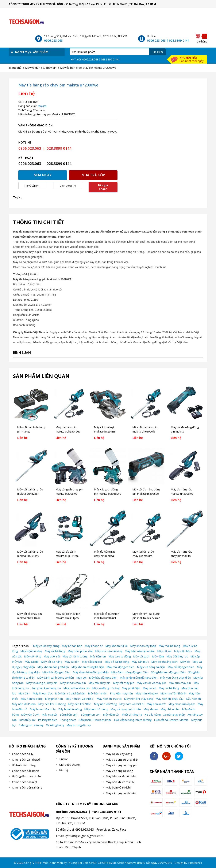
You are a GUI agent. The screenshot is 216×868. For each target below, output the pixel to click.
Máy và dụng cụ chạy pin (42, 683)
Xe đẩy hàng (153, 715)
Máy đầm (158, 656)
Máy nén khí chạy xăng (139, 699)
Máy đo (185, 662)
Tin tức (63, 759)
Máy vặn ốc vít (30, 715)
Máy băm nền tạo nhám (140, 651)
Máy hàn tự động (32, 699)
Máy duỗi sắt (52, 656)
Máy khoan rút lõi (117, 646)
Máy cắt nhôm (183, 651)
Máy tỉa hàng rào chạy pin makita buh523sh (182, 556)
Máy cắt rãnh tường (75, 656)
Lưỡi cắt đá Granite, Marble (171, 720)
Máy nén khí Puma (24, 704)
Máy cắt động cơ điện (181, 667)
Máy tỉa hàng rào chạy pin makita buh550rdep (105, 556)
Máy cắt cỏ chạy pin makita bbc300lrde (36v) (30, 618)
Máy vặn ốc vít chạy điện (175, 678)
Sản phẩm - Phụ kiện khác (95, 720)
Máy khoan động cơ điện (53, 667)
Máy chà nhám (170, 709)
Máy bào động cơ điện (103, 678)
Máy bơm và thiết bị (132, 704)
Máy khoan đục (43, 693)
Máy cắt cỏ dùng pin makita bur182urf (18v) (107, 618)
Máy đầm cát (111, 715)
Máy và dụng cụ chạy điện (122, 760)
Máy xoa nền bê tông (109, 651)
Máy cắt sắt (164, 651)
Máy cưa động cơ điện (151, 667)
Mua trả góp (93, 175)
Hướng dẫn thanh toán (26, 776)
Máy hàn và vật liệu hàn (70, 693)
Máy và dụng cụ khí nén (126, 709)
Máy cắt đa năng (52, 662)
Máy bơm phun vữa (80, 651)
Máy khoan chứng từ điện (88, 667)
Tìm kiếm (157, 52)
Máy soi (82, 678)
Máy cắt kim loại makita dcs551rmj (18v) (105, 431)
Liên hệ (64, 770)
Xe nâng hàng (55, 725)
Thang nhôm (68, 720)
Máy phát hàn (54, 699)
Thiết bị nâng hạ (132, 715)
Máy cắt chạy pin (124, 683)
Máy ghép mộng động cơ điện (139, 678)
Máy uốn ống (33, 656)
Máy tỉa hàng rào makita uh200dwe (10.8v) (182, 494)
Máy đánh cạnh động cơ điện (56, 678)
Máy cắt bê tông (55, 651)
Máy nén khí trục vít (109, 699)
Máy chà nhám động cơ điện (91, 672)
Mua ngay (43, 175)
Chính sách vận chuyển (27, 760)
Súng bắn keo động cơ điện (168, 672)
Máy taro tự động (120, 656)
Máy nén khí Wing (105, 704)
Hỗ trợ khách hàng (24, 765)
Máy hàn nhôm (98, 693)
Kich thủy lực (27, 720)
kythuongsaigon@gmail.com (84, 836)
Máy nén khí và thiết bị (80, 699)
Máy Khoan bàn (72, 646)
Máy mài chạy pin (100, 683)
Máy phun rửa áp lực (182, 704)
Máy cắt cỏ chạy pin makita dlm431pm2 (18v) (68, 618)
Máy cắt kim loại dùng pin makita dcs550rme (146, 616)
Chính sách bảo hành (26, 771)
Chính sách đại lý (23, 754)
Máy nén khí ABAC (80, 704)
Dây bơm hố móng (70, 709)
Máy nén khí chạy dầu (170, 699)
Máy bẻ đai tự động (117, 662)
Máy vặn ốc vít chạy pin (151, 683)
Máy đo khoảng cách (165, 662)
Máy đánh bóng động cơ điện (130, 672)
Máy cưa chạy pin (180, 683)
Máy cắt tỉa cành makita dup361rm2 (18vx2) (67, 556)
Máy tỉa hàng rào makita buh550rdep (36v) (68, 431)
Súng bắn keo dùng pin (46, 688)
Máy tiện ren (98, 656)
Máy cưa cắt (50, 715)
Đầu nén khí (194, 699)
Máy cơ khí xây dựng (46, 646)
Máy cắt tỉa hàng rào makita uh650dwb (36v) (145, 431)
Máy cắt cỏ (149, 688)
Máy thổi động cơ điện (56, 672)
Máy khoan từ (94, 646)
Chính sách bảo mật (24, 782)
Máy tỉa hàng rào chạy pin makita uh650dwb (143, 556)
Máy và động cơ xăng (106, 688)
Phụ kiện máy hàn (121, 693)
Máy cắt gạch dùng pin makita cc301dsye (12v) (108, 494)
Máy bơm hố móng (96, 709)
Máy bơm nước (156, 704)
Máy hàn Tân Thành (173, 693)
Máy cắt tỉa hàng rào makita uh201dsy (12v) (30, 556)
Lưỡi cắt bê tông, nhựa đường (133, 720)
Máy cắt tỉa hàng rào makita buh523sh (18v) (30, 494)
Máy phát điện (131, 688)
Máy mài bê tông (169, 646)
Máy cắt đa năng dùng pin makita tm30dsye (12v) (146, 494)
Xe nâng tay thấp (174, 715)
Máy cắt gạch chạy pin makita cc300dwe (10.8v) (69, 494)
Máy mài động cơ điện (121, 667)
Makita (42, 106)
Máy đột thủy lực (177, 656)
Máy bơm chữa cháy (43, 709)
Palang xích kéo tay (31, 725)
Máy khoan (151, 709)
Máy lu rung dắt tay (79, 725)
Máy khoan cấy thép (143, 646)
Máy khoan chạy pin (73, 683)
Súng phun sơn (91, 715)
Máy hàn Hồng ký (147, 693)
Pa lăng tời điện (48, 720)
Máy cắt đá (32, 662)
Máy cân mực (140, 662)
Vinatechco (195, 863)
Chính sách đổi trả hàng (27, 787)
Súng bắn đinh (69, 715)
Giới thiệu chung (69, 765)
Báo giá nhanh (103, 187)
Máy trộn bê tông (31, 651)
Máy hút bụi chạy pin (77, 688)
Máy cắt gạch (141, 656)
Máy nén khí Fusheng (52, 704)
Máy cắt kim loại (92, 662)
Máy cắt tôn (72, 662)
